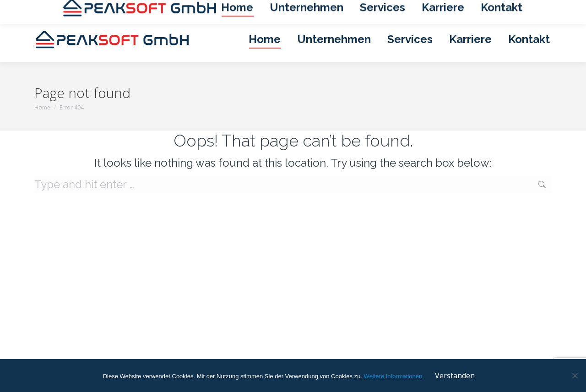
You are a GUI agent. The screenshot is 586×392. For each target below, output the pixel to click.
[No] (575, 376)
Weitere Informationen (393, 376)
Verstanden (455, 376)
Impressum (434, 8)
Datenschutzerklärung (492, 8)
